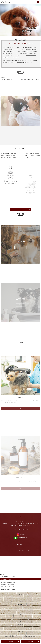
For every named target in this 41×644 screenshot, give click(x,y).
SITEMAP (21, 631)
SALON (20, 598)
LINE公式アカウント (31, 55)
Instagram (5, 57)
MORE (20, 209)
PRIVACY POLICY (20, 628)
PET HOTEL (20, 611)
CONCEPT (20, 601)
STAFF (21, 615)
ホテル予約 (30, 642)
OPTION (20, 608)
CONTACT (20, 547)
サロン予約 (11, 642)
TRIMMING (20, 605)
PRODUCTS (20, 618)
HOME (20, 595)
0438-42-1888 (22, 529)
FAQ (20, 621)
